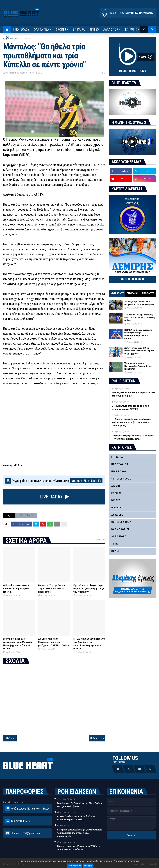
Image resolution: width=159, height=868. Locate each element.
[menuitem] (7, 29)
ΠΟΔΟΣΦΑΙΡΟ (24, 39)
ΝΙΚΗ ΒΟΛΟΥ (117, 293)
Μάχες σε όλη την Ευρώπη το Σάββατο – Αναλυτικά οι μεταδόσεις (54, 588)
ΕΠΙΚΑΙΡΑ (117, 457)
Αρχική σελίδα (9, 39)
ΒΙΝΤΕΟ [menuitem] (94, 29)
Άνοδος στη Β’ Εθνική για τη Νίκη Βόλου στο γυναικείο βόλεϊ (139, 303)
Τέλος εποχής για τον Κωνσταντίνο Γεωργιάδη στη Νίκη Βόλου (138, 366)
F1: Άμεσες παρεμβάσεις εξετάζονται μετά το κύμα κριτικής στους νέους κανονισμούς (131, 422)
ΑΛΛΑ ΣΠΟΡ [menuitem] (111, 29)
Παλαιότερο (96, 738)
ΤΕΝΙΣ (115, 544)
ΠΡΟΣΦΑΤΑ (148, 293)
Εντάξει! (88, 866)
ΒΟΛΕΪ (115, 551)
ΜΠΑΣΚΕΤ (117, 508)
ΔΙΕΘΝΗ (116, 486)
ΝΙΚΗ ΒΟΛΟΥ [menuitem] (21, 29)
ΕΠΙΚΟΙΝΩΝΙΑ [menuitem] (133, 29)
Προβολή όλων (100, 540)
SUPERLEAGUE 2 (122, 479)
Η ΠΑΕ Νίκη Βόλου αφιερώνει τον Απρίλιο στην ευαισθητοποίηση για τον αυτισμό (89, 644)
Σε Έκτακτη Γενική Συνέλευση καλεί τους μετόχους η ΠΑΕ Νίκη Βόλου (53, 642)
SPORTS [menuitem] (61, 29)
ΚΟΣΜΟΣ (117, 493)
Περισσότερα (74, 866)
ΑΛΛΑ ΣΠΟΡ (118, 515)
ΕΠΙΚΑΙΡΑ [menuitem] (79, 29)
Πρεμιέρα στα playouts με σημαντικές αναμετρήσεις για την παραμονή (89, 588)
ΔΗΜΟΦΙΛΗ (133, 293)
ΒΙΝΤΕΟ (116, 500)
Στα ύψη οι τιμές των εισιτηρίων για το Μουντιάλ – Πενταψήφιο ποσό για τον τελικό (19, 644)
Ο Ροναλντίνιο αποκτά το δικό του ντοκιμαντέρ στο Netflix (17, 588)
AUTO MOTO (119, 536)
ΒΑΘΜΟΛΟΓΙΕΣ (120, 529)
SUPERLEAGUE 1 (122, 522)
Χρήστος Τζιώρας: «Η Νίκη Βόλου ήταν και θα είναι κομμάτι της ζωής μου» (139, 351)
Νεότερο (11, 738)
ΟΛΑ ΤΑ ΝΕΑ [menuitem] (41, 29)
